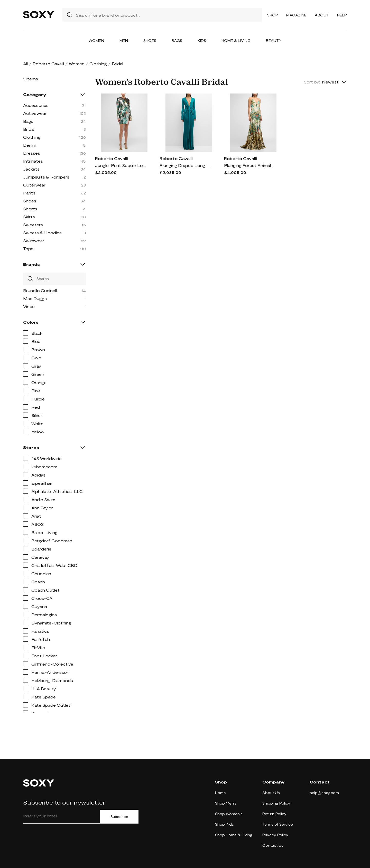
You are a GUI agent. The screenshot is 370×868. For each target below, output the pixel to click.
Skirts (29, 217)
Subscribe (119, 817)
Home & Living (236, 40)
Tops (28, 249)
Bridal (29, 129)
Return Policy (274, 814)
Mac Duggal (35, 298)
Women (96, 40)
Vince (29, 306)
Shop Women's (229, 814)
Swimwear (34, 241)
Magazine (296, 15)
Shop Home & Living (234, 835)
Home (220, 793)
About (322, 15)
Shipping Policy (276, 803)
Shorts (30, 209)
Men (124, 40)
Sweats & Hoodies (42, 233)
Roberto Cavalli (48, 64)
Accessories (36, 105)
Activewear (35, 113)
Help (342, 15)
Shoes (150, 40)
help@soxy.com (324, 793)
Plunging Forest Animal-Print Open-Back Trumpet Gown (250, 165)
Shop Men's (226, 803)
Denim (30, 145)
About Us (271, 793)
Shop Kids (224, 824)
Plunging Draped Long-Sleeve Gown (185, 165)
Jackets (31, 169)
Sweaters (33, 225)
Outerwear (34, 185)
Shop (273, 15)
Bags (177, 40)
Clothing (98, 64)
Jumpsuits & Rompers (46, 177)
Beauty (274, 40)
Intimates (33, 161)
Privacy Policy (275, 835)
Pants (29, 193)
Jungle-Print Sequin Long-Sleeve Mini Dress (121, 165)
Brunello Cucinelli (40, 290)
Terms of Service (278, 824)
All (25, 64)
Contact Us (273, 845)
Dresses (32, 153)
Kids (202, 40)
